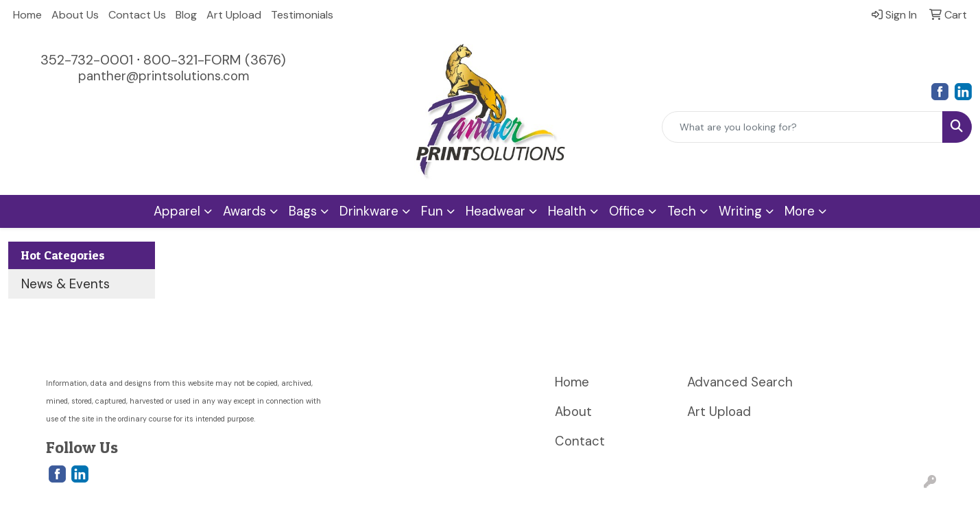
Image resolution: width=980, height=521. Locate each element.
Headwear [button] (495, 211)
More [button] (800, 211)
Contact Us (137, 15)
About (573, 412)
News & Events (65, 284)
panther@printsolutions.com (164, 76)
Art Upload (234, 15)
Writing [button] (740, 211)
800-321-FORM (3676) (215, 60)
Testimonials (302, 15)
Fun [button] (432, 211)
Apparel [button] (177, 211)
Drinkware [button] (369, 211)
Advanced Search (740, 382)
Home (27, 15)
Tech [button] (682, 211)
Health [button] (567, 211)
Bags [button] (303, 211)
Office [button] (627, 211)
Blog (186, 15)
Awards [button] (244, 211)
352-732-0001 (87, 60)
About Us (75, 15)
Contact (580, 441)
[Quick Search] (802, 127)
